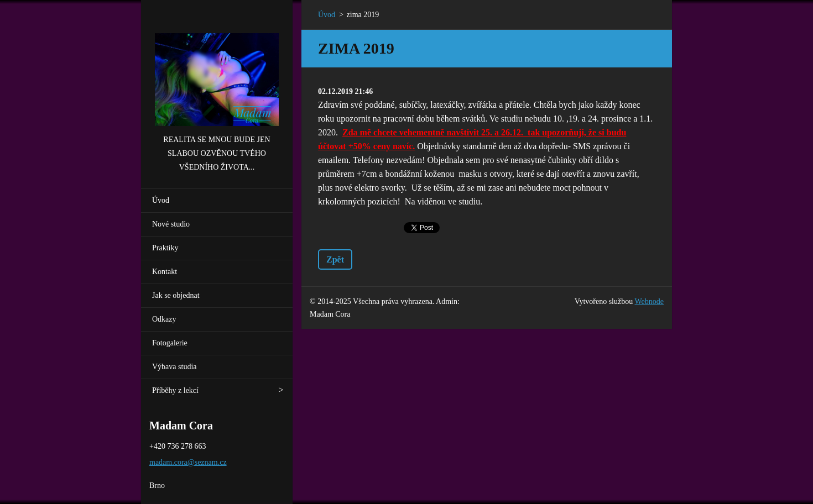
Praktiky (165, 248)
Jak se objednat (176, 295)
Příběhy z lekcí (175, 390)
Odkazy (164, 319)
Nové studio (171, 224)
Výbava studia (174, 367)
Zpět (335, 259)
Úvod (161, 200)
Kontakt (165, 272)
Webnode (649, 301)
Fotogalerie (170, 343)
